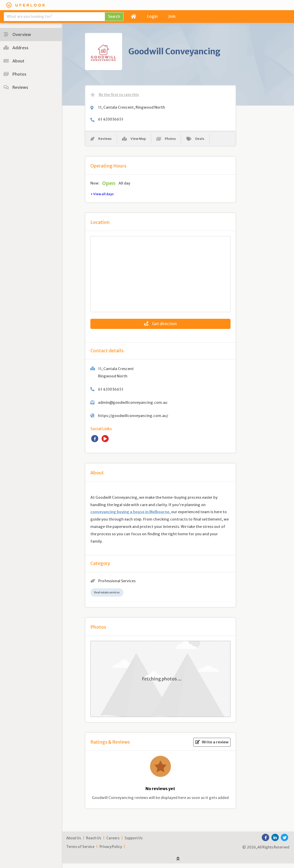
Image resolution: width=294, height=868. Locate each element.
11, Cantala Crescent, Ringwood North (132, 107)
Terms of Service (80, 851)
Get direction (160, 326)
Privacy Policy (111, 851)
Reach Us (94, 843)
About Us (74, 843)
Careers (113, 843)
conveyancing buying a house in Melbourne (130, 517)
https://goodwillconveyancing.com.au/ (133, 420)
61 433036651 (111, 119)
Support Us (134, 843)
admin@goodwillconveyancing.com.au (133, 407)
